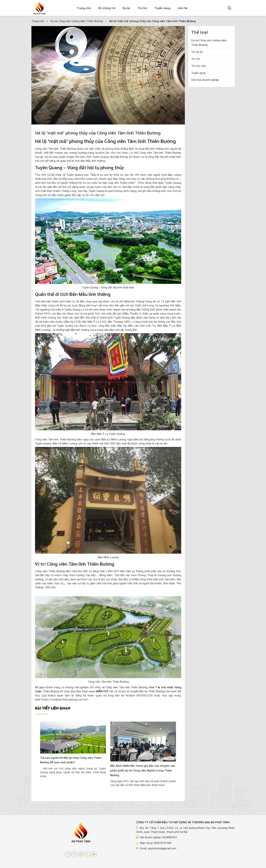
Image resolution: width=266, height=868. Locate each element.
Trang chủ (84, 8)
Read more (158, 785)
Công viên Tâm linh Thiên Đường (56, 148)
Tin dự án (197, 52)
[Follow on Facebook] (68, 854)
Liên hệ (182, 8)
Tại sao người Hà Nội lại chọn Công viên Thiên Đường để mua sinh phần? (71, 760)
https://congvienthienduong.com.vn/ (64, 699)
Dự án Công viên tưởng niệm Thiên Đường (209, 42)
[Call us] (87, 854)
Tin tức (142, 8)
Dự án (126, 8)
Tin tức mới (198, 66)
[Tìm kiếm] (229, 8)
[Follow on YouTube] (94, 854)
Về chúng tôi (107, 8)
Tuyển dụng (162, 8)
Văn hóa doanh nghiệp (205, 80)
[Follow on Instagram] (74, 854)
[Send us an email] (81, 854)
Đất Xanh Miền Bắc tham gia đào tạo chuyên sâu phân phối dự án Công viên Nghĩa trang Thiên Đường (143, 770)
